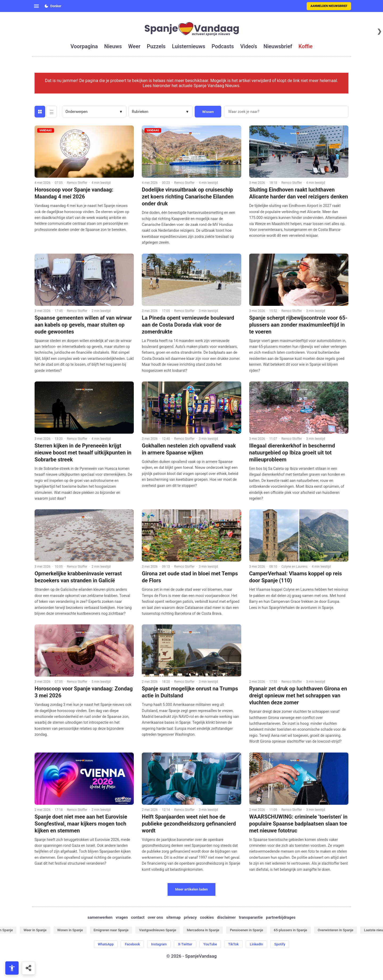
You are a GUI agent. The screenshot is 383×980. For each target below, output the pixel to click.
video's (249, 46)
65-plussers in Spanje (290, 930)
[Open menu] (36, 6)
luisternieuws (188, 46)
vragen (122, 917)
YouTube (210, 944)
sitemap (173, 917)
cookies (207, 917)
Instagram (159, 944)
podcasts (223, 46)
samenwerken (100, 917)
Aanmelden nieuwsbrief (329, 6)
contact (138, 917)
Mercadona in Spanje (203, 930)
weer (134, 46)
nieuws (113, 46)
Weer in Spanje (35, 930)
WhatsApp (106, 944)
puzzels (156, 46)
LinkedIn (256, 944)
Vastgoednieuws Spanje (158, 930)
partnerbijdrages (281, 917)
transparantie (251, 917)
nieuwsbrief (278, 46)
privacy (190, 917)
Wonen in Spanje (70, 930)
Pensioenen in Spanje (246, 930)
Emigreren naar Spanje (111, 930)
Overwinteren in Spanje (336, 930)
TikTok (233, 944)
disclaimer (226, 917)
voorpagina (84, 46)
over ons (155, 917)
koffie (305, 46)
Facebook (132, 944)
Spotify (280, 944)
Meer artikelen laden (192, 889)
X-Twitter (185, 944)
